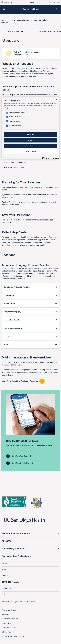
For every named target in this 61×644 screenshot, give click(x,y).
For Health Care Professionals (16, 556)
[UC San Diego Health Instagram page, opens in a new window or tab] (17, 594)
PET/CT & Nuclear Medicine (14, 328)
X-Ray (6, 345)
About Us (6, 541)
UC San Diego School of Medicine (13, 636)
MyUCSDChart (7, 2)
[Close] (57, 99)
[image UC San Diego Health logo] (30, 9)
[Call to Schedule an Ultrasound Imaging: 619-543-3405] (31, 54)
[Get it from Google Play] (30, 463)
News (4, 570)
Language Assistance (9, 628)
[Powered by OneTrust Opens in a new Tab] (50, 158)
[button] (4, 9)
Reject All (30, 134)
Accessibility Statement (10, 619)
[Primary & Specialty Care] (20, 20)
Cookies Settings (30, 151)
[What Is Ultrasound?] (16, 32)
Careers (5, 576)
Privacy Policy (7, 614)
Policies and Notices (9, 610)
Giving (5, 563)
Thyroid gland (12, 167)
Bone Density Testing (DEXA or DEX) (17, 287)
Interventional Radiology (13, 320)
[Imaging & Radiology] (42, 20)
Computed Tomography (12, 312)
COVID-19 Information (11, 582)
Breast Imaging (9, 303)
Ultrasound (8, 336)
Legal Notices (6, 623)
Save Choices (30, 146)
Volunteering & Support (13, 548)
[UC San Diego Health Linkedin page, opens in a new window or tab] (4, 594)
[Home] (3, 20)
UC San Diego (7, 632)
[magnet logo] (14, 503)
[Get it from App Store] (30, 456)
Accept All (30, 140)
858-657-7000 (55, 2)
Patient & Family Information (16, 533)
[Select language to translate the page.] (30, 2)
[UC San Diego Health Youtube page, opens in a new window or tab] (44, 594)
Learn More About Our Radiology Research (20, 381)
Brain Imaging (9, 295)
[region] (30, 128)
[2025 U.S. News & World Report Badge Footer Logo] (36, 503)
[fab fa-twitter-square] (57, 594)
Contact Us (6, 588)
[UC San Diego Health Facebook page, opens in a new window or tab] (30, 594)
